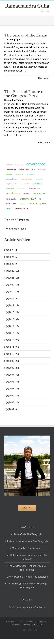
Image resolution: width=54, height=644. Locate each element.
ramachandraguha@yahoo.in (31, 607)
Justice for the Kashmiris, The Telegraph (27, 541)
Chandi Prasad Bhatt (39, 194)
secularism (13, 193)
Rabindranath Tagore (11, 179)
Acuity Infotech (36, 625)
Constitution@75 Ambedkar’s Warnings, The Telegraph (27, 586)
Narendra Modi (22, 208)
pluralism (9, 165)
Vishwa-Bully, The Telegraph (27, 534)
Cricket (27, 184)
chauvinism (23, 204)
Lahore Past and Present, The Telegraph (27, 577)
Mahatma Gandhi (38, 203)
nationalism (39, 179)
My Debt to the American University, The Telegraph (27, 557)
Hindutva (26, 194)
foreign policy (19, 165)
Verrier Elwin (20, 174)
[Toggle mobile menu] (48, 11)
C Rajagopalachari (11, 170)
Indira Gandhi (11, 199)
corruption (38, 184)
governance (36, 164)
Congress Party (11, 184)
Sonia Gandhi (42, 170)
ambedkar (9, 174)
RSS (21, 184)
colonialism (31, 174)
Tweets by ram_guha (15, 229)
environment (11, 204)
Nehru (8, 208)
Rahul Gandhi (10, 189)
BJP (40, 199)
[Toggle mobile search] (42, 11)
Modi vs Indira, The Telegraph (27, 548)
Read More (43, 78)
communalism (22, 189)
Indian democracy (27, 169)
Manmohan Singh (35, 189)
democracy (28, 198)
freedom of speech (26, 179)
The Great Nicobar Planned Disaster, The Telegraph (27, 568)
